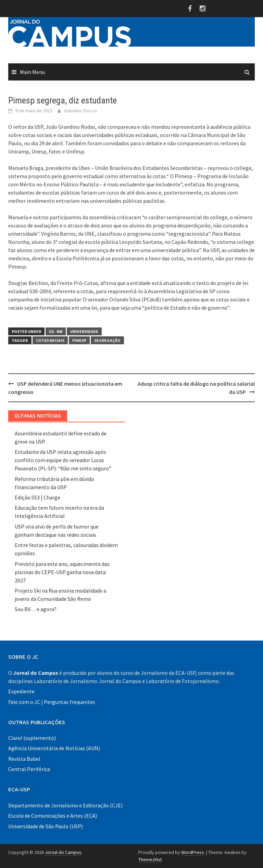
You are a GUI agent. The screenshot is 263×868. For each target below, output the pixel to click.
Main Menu (32, 72)
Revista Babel (24, 759)
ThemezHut (150, 859)
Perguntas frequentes (70, 702)
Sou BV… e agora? (36, 609)
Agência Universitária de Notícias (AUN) (54, 748)
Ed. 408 (56, 331)
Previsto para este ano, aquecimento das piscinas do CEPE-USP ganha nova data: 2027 (62, 572)
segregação (107, 340)
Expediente (21, 691)
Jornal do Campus (63, 852)
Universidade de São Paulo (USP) (46, 826)
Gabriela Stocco (80, 111)
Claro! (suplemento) (32, 738)
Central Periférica (29, 769)
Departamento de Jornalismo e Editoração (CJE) (65, 805)
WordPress (193, 852)
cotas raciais (50, 340)
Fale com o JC (24, 702)
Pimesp (79, 340)
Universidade (84, 331)
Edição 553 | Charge (37, 497)
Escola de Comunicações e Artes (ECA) (53, 816)
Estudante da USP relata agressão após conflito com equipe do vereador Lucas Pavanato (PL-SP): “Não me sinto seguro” (63, 460)
